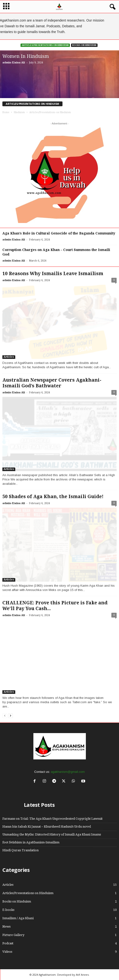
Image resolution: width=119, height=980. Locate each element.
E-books (8, 910)
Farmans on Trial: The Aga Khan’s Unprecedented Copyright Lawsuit (52, 819)
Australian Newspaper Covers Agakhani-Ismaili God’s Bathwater (52, 383)
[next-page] (10, 716)
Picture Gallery (13, 935)
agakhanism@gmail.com (68, 772)
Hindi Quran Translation (21, 850)
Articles (9, 357)
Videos (7, 952)
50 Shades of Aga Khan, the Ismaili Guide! (53, 497)
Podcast (8, 943)
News (6, 927)
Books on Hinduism (84, 45)
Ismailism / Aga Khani (18, 918)
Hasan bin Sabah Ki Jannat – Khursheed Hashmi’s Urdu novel (47, 827)
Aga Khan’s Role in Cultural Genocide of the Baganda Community (59, 233)
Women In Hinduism (26, 56)
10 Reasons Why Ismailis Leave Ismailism (53, 274)
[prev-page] (5, 716)
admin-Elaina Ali (14, 63)
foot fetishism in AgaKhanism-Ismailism (31, 842)
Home (6, 112)
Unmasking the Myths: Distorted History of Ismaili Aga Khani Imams (52, 834)
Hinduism (19, 112)
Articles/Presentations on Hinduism (45, 45)
